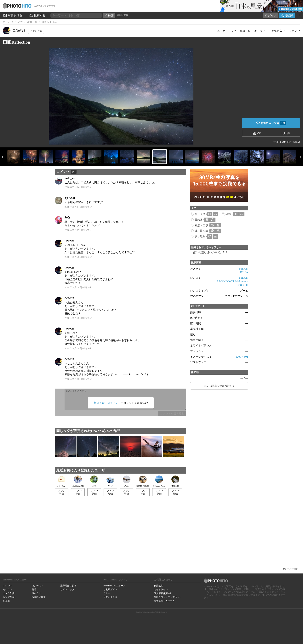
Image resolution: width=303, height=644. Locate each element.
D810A (244, 272)
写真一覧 (32, 22)
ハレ (110, 481)
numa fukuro (143, 481)
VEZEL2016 (78, 481)
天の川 (199, 220)
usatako (175, 481)
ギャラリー (261, 31)
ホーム (7, 22)
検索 (109, 16)
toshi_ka (70, 178)
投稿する (37, 15)
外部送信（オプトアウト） (168, 597)
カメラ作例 (9, 593)
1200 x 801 (242, 357)
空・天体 (200, 214)
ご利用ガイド (110, 590)
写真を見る (13, 15)
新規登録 (99, 403)
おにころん (159, 481)
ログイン (271, 15)
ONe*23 (19, 22)
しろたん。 (62, 481)
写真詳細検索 (39, 597)
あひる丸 (70, 198)
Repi (94, 481)
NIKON (244, 269)
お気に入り (278, 31)
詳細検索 (123, 15)
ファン (293, 31)
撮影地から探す (68, 586)
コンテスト (37, 586)
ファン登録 (36, 31)
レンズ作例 (9, 597)
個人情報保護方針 (163, 593)
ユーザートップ (227, 31)
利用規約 (158, 586)
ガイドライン (161, 590)
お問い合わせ (110, 597)
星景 (229, 214)
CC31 (127, 481)
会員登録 (287, 15)
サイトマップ (67, 590)
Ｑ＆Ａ (107, 593)
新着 (34, 590)
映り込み (200, 236)
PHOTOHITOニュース (114, 586)
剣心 (67, 218)
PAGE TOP (292, 569)
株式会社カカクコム (164, 601)
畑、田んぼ (201, 231)
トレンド (8, 586)
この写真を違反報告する (221, 386)
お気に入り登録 (274, 123)
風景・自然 (201, 225)
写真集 (6, 601)
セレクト (8, 590)
